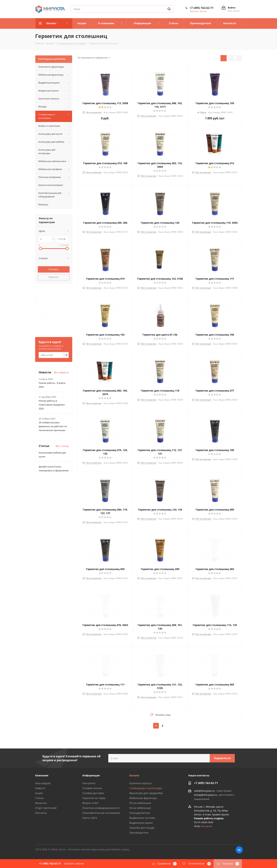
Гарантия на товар (94, 798)
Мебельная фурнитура (143, 798)
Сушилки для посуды (142, 828)
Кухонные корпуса (141, 783)
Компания (42, 775)
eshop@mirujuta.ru (206, 795)
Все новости (61, 346)
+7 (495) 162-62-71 (202, 8)
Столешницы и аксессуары (146, 788)
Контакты (41, 813)
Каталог (134, 775)
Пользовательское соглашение (101, 813)
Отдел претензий (46, 808)
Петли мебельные (140, 803)
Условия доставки (93, 793)
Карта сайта (90, 818)
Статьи (39, 798)
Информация (91, 775)
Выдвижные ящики (141, 823)
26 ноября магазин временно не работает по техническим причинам (53, 400)
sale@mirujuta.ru (204, 791)
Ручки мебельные (140, 808)
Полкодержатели (140, 813)
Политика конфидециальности (101, 808)
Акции (39, 793)
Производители (139, 833)
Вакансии (41, 803)
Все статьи (62, 420)
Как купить (89, 783)
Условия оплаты (92, 788)
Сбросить (54, 277)
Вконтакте (239, 850)
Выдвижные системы (142, 818)
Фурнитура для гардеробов (146, 793)
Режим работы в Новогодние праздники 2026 (52, 378)
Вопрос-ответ (91, 803)
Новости (40, 788)
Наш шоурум (43, 783)
